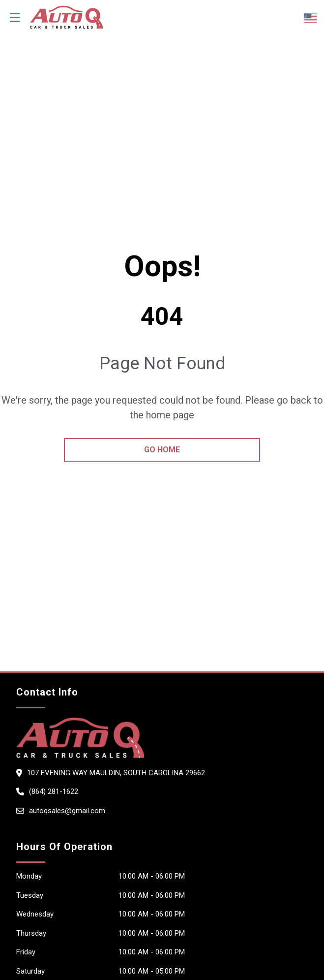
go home (162, 450)
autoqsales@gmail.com (67, 811)
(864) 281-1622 (54, 791)
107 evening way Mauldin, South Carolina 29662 (116, 773)
